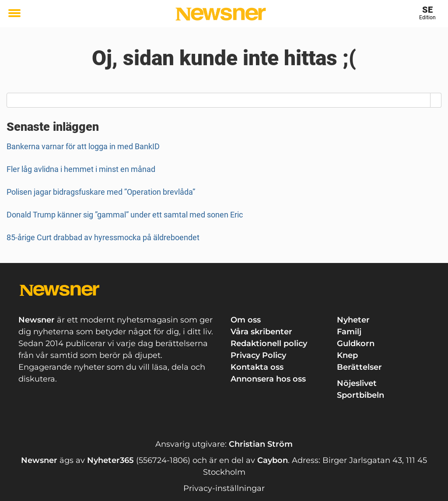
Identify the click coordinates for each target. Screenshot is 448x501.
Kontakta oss (257, 367)
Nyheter (353, 320)
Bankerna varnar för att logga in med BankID (83, 146)
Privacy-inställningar (224, 488)
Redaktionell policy (269, 343)
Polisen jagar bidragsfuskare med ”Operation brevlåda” (101, 192)
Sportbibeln (360, 395)
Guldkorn (356, 343)
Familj (349, 332)
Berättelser (359, 367)
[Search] (436, 100)
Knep (347, 355)
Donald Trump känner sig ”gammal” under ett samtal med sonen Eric (125, 215)
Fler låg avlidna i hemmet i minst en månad (81, 169)
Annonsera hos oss (268, 379)
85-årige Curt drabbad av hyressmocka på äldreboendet (103, 237)
